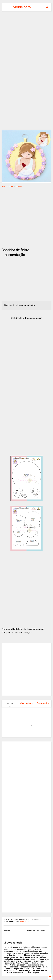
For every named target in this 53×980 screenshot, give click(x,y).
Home (3, 186)
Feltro (11, 186)
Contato (7, 931)
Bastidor (19, 186)
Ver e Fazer (25, 922)
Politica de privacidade (36, 931)
